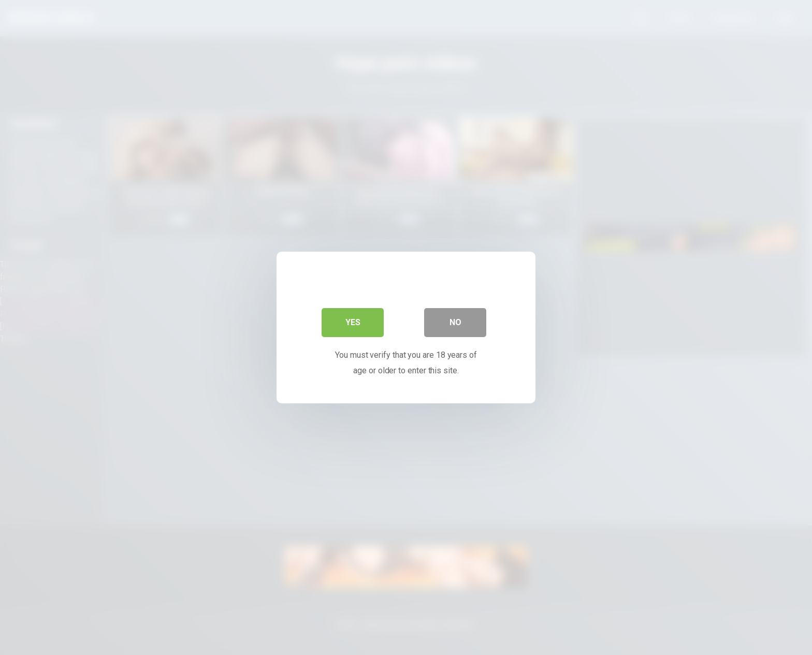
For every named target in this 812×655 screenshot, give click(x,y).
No (455, 322)
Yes (353, 322)
